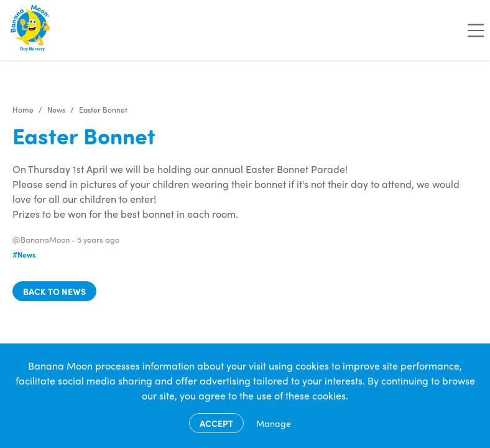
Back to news (54, 291)
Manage (274, 423)
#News (24, 254)
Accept (216, 423)
